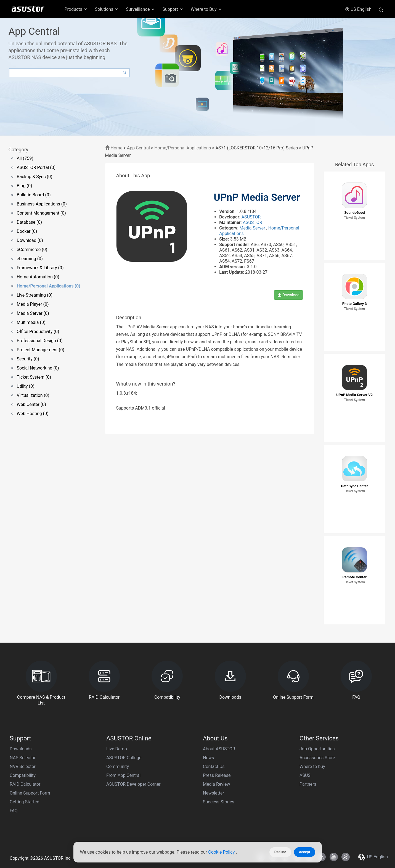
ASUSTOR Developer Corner (133, 784)
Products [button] (76, 9)
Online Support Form (30, 793)
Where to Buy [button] (206, 9)
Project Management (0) (41, 350)
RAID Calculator (25, 784)
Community (118, 767)
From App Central (123, 775)
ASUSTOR (251, 217)
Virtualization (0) (33, 395)
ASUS (305, 775)
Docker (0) (27, 231)
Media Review (216, 784)
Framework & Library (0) (40, 268)
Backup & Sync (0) (35, 177)
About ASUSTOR (219, 749)
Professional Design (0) (40, 341)
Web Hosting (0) (33, 414)
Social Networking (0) (38, 368)
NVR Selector (23, 767)
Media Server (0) (33, 313)
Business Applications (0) (42, 204)
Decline (280, 852)
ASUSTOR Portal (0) (36, 167)
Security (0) (28, 359)
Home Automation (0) (38, 277)
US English (358, 9)
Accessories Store (317, 758)
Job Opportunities (317, 749)
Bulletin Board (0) (34, 195)
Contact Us (214, 767)
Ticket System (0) (34, 377)
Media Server (253, 228)
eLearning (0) (30, 259)
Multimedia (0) (31, 322)
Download (288, 295)
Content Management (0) (41, 213)
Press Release (217, 775)
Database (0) (30, 222)
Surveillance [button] (140, 9)
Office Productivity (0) (38, 332)
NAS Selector (23, 758)
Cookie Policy (222, 852)
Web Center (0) (31, 404)
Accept (305, 852)
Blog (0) (25, 186)
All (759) (25, 158)
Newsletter (214, 793)
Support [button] (173, 9)
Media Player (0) (33, 304)
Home (114, 148)
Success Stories (219, 802)
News (208, 758)
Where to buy (312, 767)
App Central (138, 148)
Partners (308, 784)
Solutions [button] (107, 9)
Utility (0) (26, 386)
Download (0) (30, 240)
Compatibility (23, 775)
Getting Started (25, 802)
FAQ (14, 811)
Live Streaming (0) (35, 295)
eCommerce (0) (32, 250)
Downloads (21, 749)
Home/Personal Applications (183, 148)
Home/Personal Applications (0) (49, 286)
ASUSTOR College (124, 758)
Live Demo (117, 749)
